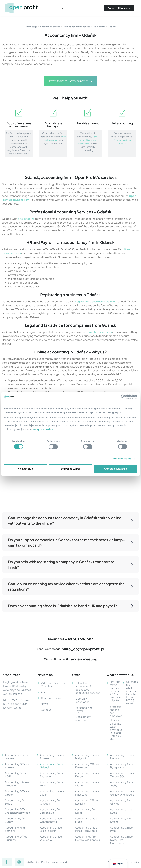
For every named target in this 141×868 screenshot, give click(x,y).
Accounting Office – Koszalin (87, 802)
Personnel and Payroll (84, 709)
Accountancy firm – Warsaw (17, 757)
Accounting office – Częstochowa (52, 820)
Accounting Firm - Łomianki (16, 829)
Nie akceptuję (26, 469)
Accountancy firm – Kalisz (87, 811)
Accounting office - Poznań (52, 757)
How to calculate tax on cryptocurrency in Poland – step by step (116, 730)
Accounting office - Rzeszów (122, 757)
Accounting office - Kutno (122, 811)
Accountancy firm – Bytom (17, 820)
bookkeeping (26, 219)
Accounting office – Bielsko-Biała (52, 829)
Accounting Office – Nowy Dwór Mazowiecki (122, 840)
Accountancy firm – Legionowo (52, 811)
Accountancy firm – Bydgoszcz (122, 766)
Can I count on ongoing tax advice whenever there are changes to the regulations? (70, 586)
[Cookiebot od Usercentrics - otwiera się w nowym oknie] (123, 397)
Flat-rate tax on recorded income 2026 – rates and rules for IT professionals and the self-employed (116, 699)
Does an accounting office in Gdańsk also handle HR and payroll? (70, 606)
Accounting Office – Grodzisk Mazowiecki (18, 811)
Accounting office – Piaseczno (87, 793)
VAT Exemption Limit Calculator (53, 685)
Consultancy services (99, 332)
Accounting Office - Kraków (17, 766)
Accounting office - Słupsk (87, 820)
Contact (46, 710)
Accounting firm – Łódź (16, 775)
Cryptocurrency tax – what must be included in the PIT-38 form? (132, 693)
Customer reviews (52, 698)
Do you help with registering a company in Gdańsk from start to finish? (70, 564)
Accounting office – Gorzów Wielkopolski (123, 793)
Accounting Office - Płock (122, 829)
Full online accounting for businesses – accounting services (88, 688)
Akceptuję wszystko (116, 469)
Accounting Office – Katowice (87, 766)
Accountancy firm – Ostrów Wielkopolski (88, 838)
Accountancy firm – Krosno (122, 820)
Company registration (82, 700)
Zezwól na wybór (70, 469)
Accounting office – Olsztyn (87, 784)
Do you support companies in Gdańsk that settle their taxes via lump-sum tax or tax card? (70, 542)
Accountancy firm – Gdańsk (52, 766)
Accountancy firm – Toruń (52, 784)
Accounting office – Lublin (52, 793)
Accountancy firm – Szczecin (52, 775)
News (44, 704)
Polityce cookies (43, 429)
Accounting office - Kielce (87, 775)
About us (46, 692)
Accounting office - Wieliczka (52, 838)
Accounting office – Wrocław (17, 784)
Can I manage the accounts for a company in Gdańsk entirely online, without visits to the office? (70, 520)
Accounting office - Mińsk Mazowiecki (87, 829)
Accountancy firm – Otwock (52, 802)
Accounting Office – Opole (17, 793)
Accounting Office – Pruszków (17, 838)
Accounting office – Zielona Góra (122, 775)
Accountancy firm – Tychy (122, 784)
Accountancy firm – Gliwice (122, 802)
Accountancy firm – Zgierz (17, 802)
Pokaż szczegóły (121, 459)
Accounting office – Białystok (87, 757)
